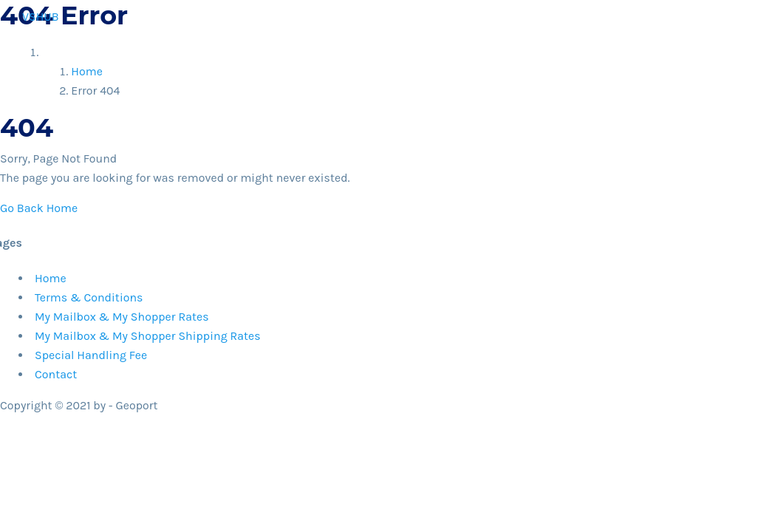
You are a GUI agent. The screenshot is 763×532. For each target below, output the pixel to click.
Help (589, 78)
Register (217, 78)
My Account (708, 78)
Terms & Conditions (89, 297)
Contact (639, 78)
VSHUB (41, 17)
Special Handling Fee (91, 355)
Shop (288, 78)
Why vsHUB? (367, 78)
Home (144, 78)
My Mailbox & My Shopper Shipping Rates (148, 336)
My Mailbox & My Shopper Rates (122, 317)
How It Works (525, 78)
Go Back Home (39, 208)
